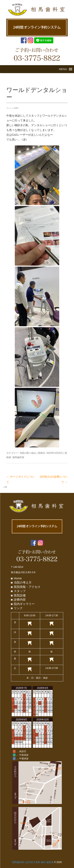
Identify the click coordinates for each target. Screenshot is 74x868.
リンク (18, 608)
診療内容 (20, 599)
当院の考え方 (23, 582)
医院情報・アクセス (27, 587)
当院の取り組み (28, 453)
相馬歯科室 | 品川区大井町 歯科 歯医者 (33, 862)
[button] (63, 69)
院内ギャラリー (24, 604)
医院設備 (20, 595)
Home (18, 578)
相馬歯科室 (18, 457)
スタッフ (20, 591)
